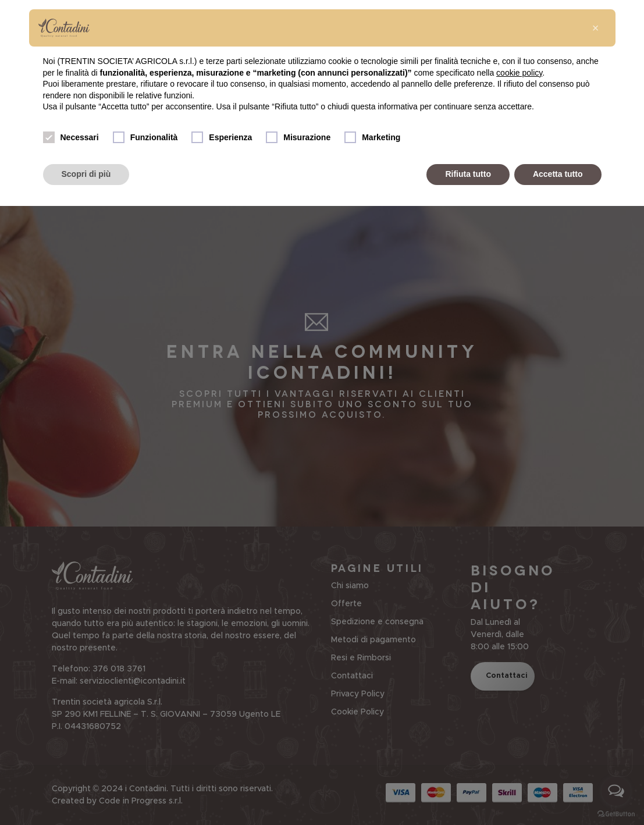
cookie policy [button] (519, 73)
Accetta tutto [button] (558, 174)
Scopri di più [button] (86, 174)
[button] (596, 28)
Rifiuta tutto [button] (468, 174)
